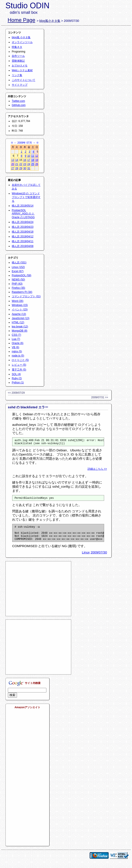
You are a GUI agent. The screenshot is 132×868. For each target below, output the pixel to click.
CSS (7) (16, 335)
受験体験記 (18, 61)
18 (33, 160)
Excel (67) (18, 271)
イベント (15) (20, 310)
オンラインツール (22, 42)
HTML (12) (18, 322)
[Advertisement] (38, 594)
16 (25, 160)
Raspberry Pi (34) (22, 292)
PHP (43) (17, 284)
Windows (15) (20, 305)
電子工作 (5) (19, 370)
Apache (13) (19, 314)
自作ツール (18, 56)
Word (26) (18, 301)
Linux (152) (18, 267)
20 (13, 164)
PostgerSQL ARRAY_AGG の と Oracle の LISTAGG (23, 214)
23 (25, 164)
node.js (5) (18, 356)
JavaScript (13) (21, 318)
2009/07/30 (99, 558)
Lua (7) (16, 339)
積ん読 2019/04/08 (23, 246)
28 (17, 168)
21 (17, 164)
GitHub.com (19, 105)
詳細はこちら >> (97, 470)
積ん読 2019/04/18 (23, 232)
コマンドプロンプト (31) (26, 296)
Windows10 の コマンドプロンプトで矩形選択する (26, 197)
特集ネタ (17, 47)
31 (29, 168)
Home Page (21, 20)
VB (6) (15, 347)
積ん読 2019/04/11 (23, 241)
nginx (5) (17, 351)
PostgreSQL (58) (22, 275)
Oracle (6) (18, 343)
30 (25, 168)
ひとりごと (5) (20, 360)
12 (37, 156)
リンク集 (17, 75)
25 (33, 164)
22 (21, 164)
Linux (86, 558)
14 (17, 160)
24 (29, 164)
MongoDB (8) (19, 331)
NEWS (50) (18, 280)
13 (13, 160)
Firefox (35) (18, 288)
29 (21, 168)
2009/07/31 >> (100, 397)
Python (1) (18, 383)
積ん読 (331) (19, 263)
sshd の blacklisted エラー (28, 407)
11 (33, 156)
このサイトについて (24, 80)
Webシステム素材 (22, 70)
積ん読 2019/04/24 (23, 222)
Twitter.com (18, 101)
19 (37, 160)
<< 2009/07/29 (16, 393)
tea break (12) (20, 327)
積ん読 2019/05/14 (23, 206)
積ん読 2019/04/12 (23, 237)
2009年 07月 (25, 143)
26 (37, 164)
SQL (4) (16, 374)
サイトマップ (20, 85)
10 (29, 156)
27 (13, 168)
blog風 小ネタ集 (21, 37)
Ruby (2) (17, 378)
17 (29, 160)
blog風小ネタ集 (50, 21)
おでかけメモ (20, 66)
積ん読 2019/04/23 (23, 227)
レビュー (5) (19, 365)
